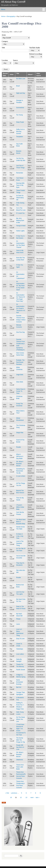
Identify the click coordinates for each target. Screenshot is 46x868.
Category (5, 41)
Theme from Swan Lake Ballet (20, 767)
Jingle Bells (20, 375)
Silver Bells (20, 382)
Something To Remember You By (20, 471)
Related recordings (36, 54)
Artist (4, 35)
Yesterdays (20, 649)
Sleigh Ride (20, 433)
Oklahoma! (20, 760)
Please (18, 619)
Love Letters (20, 654)
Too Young (19, 115)
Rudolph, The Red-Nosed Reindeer (20, 362)
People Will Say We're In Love (20, 747)
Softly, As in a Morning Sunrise (20, 131)
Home (3, 16)
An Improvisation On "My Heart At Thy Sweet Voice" (20, 286)
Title (3, 48)
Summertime (20, 108)
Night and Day (21, 93)
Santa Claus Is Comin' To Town (21, 391)
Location (5, 60)
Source (15, 60)
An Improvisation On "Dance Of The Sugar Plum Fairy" (20, 297)
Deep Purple (20, 122)
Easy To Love (20, 639)
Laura (18, 624)
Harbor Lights (20, 231)
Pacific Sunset (21, 670)
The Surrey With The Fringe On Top (21, 740)
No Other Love (21, 79)
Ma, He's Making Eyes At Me (20, 220)
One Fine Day (20, 332)
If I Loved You (20, 213)
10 (11, 797)
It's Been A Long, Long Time (20, 536)
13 (26, 797)
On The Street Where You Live (21, 719)
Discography (11, 16)
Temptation (20, 137)
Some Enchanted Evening (20, 682)
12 (21, 797)
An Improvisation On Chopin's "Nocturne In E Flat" (21, 308)
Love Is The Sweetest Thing (20, 543)
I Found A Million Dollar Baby (20, 507)
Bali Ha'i (19, 687)
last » (37, 797)
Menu (3, 9)
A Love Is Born (21, 476)
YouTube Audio (35, 48)
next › (32, 797)
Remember (20, 173)
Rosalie (19, 447)
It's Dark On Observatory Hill (20, 198)
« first (7, 793)
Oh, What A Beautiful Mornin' (20, 464)
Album (31, 75)
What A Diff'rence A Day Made (20, 456)
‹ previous (14, 793)
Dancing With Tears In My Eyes (20, 185)
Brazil (18, 86)
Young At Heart (21, 226)
